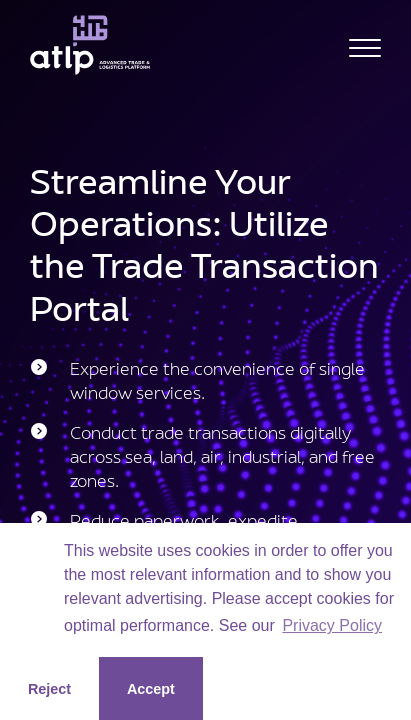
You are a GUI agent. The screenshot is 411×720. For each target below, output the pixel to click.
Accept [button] (151, 689)
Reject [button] (49, 689)
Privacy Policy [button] (332, 625)
